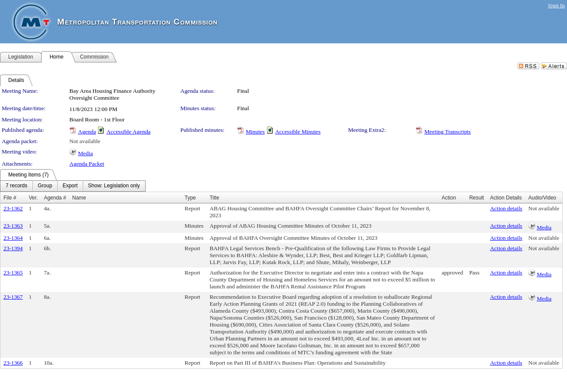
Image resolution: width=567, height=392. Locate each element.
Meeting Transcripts (448, 132)
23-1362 (13, 208)
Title (214, 198)
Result (476, 198)
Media (85, 153)
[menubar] (73, 186)
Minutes (255, 132)
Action (449, 198)
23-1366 (13, 363)
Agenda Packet (87, 164)
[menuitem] (16, 186)
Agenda (87, 132)
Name (79, 198)
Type (190, 198)
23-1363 (13, 226)
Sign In (556, 5)
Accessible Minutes (298, 132)
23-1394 (13, 248)
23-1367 (13, 297)
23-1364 (13, 238)
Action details (506, 208)
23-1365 (13, 273)
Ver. (33, 198)
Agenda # (55, 198)
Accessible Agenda (128, 132)
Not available (85, 141)
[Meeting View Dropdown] (114, 186)
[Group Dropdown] (45, 186)
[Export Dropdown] (70, 186)
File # (10, 198)
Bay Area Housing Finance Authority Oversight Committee (112, 94)
